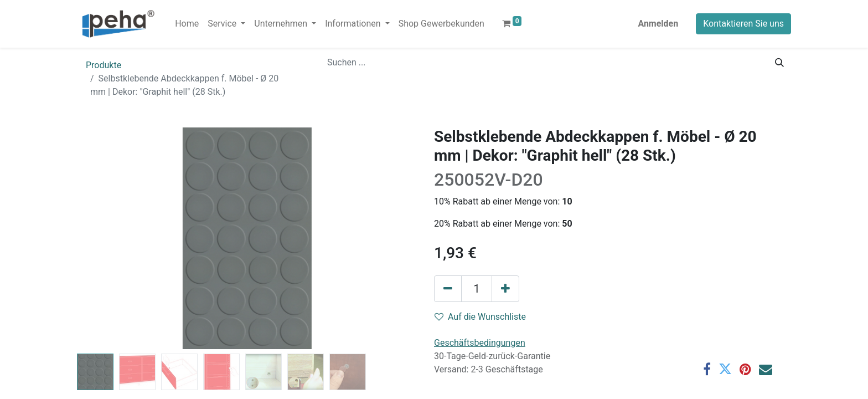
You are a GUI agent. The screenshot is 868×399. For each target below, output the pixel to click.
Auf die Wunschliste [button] (480, 317)
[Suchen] (779, 63)
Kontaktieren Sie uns (743, 24)
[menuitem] (187, 24)
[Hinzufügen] (505, 289)
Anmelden (658, 24)
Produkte (104, 65)
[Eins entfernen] (448, 289)
